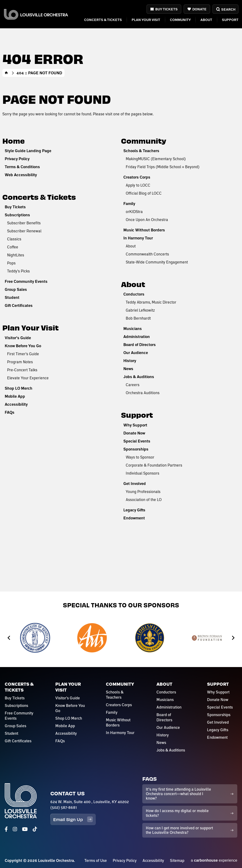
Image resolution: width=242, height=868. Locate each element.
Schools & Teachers (141, 151)
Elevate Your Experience (28, 378)
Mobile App (15, 396)
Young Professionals (143, 491)
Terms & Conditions (22, 167)
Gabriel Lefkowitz (140, 310)
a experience (214, 860)
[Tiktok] (35, 829)
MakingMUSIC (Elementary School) (156, 159)
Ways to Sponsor (140, 457)
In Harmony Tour (138, 238)
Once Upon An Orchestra (147, 219)
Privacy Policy (17, 159)
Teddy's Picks (18, 271)
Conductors (134, 294)
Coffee (13, 247)
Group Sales (16, 289)
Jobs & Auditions (139, 377)
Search (225, 9)
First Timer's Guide (23, 354)
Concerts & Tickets (103, 20)
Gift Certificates (19, 305)
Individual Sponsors (143, 473)
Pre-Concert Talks (22, 370)
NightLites (16, 255)
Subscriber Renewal (24, 231)
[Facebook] (6, 829)
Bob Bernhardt (138, 318)
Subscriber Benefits (24, 223)
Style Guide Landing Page (28, 151)
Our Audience (136, 353)
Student (12, 297)
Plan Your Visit (146, 20)
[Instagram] (15, 829)
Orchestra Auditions (143, 393)
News (128, 369)
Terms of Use (96, 860)
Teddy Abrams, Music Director (151, 302)
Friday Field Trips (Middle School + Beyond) (163, 167)
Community (180, 20)
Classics (14, 239)
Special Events (137, 441)
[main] (121, 296)
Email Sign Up (73, 819)
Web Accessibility (21, 175)
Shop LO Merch (19, 388)
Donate (199, 9)
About (206, 20)
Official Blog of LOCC (144, 193)
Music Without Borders (144, 230)
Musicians (133, 329)
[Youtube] (25, 829)
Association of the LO (144, 499)
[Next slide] (233, 638)
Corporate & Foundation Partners (154, 465)
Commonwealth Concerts (147, 254)
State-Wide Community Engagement (157, 262)
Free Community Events (26, 281)
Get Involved (135, 484)
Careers (133, 385)
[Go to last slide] (9, 638)
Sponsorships (136, 449)
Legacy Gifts (134, 510)
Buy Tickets (166, 9)
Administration (137, 337)
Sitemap (177, 860)
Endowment (134, 518)
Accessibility (16, 404)
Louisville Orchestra (36, 14)
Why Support (135, 425)
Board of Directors (140, 345)
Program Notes (20, 362)
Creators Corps (137, 177)
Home (6, 73)
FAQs (10, 412)
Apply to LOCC (138, 185)
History (130, 361)
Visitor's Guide (18, 338)
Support (230, 20)
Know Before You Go (23, 346)
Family (129, 204)
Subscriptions (17, 215)
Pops (11, 263)
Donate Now (134, 433)
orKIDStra (134, 211)
